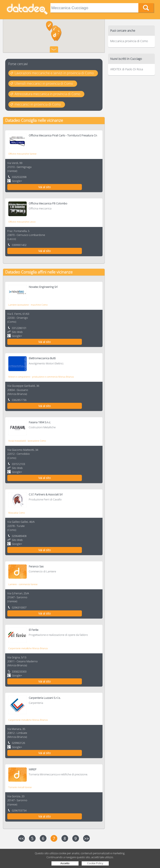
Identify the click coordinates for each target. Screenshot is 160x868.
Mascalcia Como (17, 513)
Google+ (17, 181)
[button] (49, 26)
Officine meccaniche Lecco (22, 222)
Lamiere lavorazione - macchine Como (28, 305)
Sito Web (17, 332)
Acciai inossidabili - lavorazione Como (27, 441)
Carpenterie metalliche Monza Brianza (28, 648)
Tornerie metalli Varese (20, 787)
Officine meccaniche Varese (22, 154)
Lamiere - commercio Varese (23, 584)
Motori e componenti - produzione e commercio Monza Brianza (41, 377)
